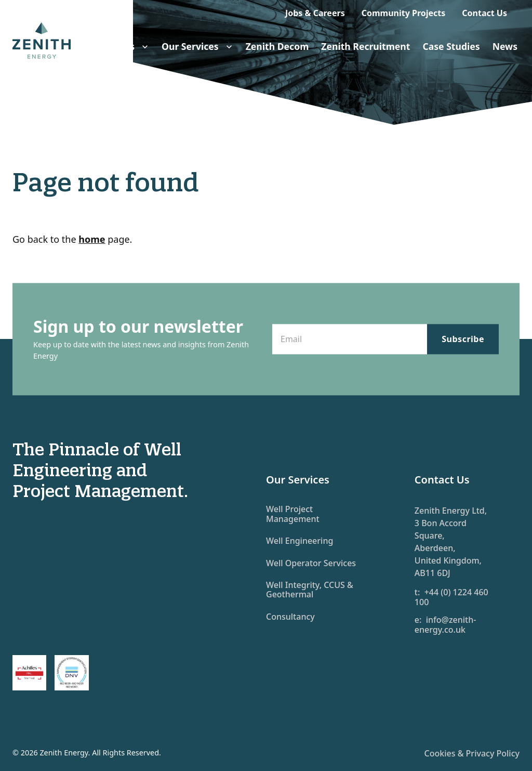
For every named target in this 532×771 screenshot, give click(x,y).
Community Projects (404, 13)
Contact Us (484, 13)
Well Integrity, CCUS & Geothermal (310, 590)
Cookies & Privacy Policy (472, 753)
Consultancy (290, 617)
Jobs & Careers (315, 13)
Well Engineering (300, 541)
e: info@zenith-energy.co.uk (445, 625)
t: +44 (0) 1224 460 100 (451, 597)
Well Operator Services (311, 563)
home (92, 239)
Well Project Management (293, 514)
